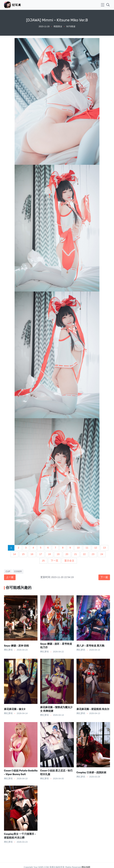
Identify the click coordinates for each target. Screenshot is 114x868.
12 (96, 548)
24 (102, 554)
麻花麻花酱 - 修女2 (15, 709)
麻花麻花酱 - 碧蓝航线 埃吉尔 (93, 709)
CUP (8, 571)
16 (32, 554)
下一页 (54, 561)
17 (41, 554)
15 (23, 554)
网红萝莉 (8, 650)
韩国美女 (58, 27)
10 (78, 548)
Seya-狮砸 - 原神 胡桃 (16, 646)
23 (93, 554)
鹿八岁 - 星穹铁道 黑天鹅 (90, 646)
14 (14, 554)
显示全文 (69, 561)
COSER (18, 571)
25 (43, 561)
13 (104, 548)
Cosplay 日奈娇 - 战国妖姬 (91, 772)
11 (87, 548)
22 (84, 554)
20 (67, 554)
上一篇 (10, 577)
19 (58, 554)
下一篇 (104, 577)
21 (75, 554)
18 (49, 554)
